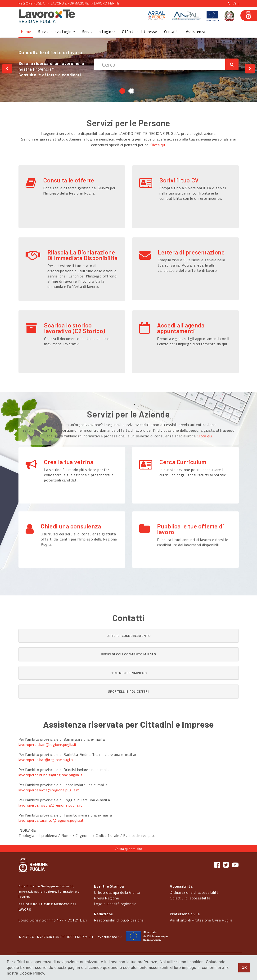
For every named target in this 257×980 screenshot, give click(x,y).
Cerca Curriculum (183, 462)
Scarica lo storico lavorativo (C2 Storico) (75, 328)
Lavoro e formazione (70, 3)
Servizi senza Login (57, 32)
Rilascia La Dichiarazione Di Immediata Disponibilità (83, 255)
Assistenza (196, 32)
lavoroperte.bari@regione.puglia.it (48, 744)
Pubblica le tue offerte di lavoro (191, 515)
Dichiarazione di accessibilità (194, 892)
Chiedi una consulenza (71, 512)
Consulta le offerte (69, 180)
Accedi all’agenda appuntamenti (181, 328)
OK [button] (244, 968)
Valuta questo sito (128, 849)
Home (26, 32)
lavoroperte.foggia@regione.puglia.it (50, 805)
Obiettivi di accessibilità (190, 898)
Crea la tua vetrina (69, 462)
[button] (129, 636)
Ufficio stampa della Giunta (117, 892)
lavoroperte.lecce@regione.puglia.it (49, 790)
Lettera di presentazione (191, 252)
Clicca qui (158, 145)
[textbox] (160, 64)
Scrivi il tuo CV (179, 180)
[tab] (129, 636)
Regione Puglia (32, 3)
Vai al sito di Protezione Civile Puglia (201, 920)
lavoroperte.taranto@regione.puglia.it (51, 820)
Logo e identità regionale (115, 904)
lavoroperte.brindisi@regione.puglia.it (51, 775)
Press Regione (106, 898)
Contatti (171, 32)
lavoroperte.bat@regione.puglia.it (47, 760)
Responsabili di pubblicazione (119, 920)
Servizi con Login (99, 32)
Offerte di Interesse (140, 32)
